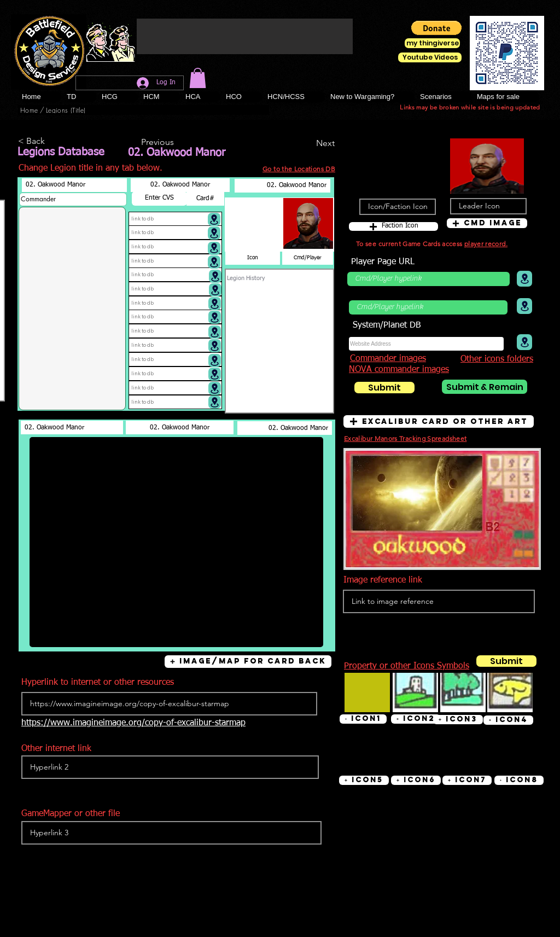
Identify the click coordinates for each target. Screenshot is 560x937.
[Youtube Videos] (430, 57)
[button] (198, 78)
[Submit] (384, 388)
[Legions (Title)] (66, 110)
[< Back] (54, 141)
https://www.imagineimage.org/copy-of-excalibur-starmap (133, 723)
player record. (486, 244)
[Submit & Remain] (485, 387)
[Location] (214, 219)
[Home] (29, 110)
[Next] (307, 143)
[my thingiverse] (432, 43)
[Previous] (177, 142)
